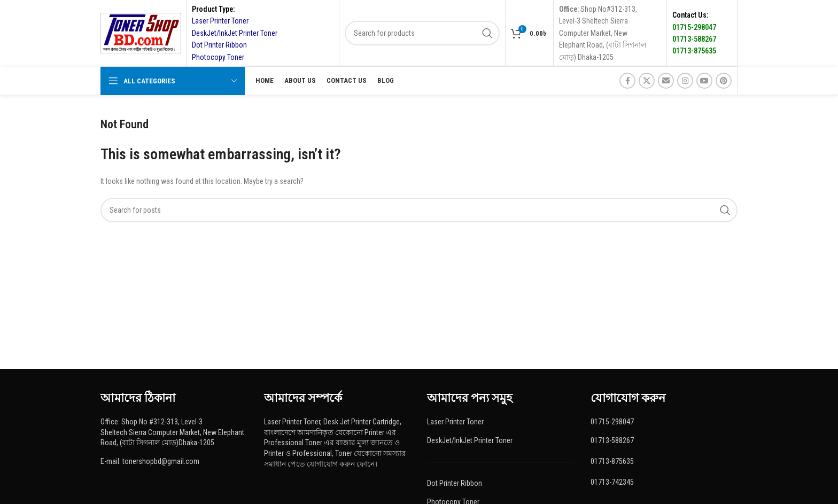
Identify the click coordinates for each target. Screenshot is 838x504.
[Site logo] (141, 33)
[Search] (422, 33)
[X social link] (647, 81)
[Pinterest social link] (724, 81)
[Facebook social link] (627, 81)
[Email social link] (666, 81)
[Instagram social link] (685, 81)
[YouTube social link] (704, 81)
